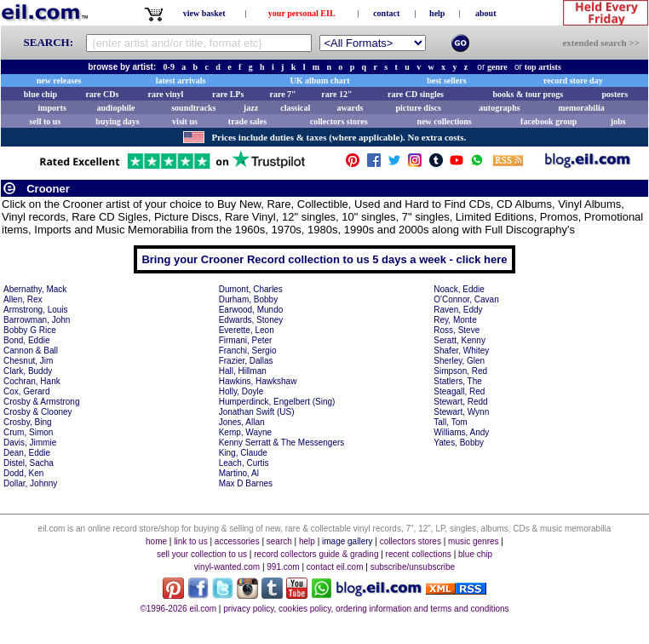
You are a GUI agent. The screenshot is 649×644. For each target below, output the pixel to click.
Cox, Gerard (26, 391)
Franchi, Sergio (248, 351)
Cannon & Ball (31, 351)
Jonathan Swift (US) (257, 412)
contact (386, 13)
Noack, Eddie (459, 289)
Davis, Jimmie (30, 443)
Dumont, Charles (251, 289)
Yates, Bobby (459, 443)
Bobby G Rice (30, 330)
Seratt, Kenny (459, 340)
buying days (117, 121)
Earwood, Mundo (251, 310)
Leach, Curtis (244, 463)
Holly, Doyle (241, 391)
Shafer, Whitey (461, 351)
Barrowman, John (37, 320)
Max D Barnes (246, 483)
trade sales (247, 121)
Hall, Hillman (243, 371)
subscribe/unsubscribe (413, 567)
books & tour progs (528, 94)
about (485, 13)
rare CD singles (416, 94)
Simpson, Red (460, 371)
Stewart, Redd (460, 402)
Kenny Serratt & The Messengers (282, 443)
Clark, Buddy (28, 371)
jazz (251, 108)
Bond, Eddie (27, 340)
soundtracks (193, 108)
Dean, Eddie (27, 453)
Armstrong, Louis (36, 310)
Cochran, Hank (32, 381)
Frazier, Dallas (246, 361)
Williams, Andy (461, 432)
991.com (283, 567)
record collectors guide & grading (316, 554)
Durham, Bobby (248, 299)
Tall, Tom (450, 422)
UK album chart (320, 80)
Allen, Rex (23, 299)
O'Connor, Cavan (466, 299)
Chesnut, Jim (28, 361)
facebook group (548, 121)
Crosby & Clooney (38, 412)
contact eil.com (335, 567)
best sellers (446, 80)
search (279, 541)
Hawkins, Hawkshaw (258, 381)
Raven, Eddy (458, 310)
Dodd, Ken (23, 473)
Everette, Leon (247, 330)
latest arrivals (181, 80)
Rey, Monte (455, 320)
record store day (573, 80)
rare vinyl (166, 94)
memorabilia (581, 108)
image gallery (347, 541)
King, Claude (243, 453)
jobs (618, 121)
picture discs (418, 108)
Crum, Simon (28, 432)
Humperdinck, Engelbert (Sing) (277, 402)
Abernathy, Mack (35, 289)
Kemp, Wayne (245, 432)
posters (615, 94)
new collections (445, 121)
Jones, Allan (242, 422)
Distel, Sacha (29, 463)
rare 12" (336, 94)
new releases (59, 80)
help (437, 13)
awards (350, 108)
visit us (185, 121)
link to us (190, 541)
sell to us (46, 121)
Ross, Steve (457, 330)
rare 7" (282, 94)
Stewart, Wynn (461, 412)
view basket (204, 13)
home (156, 541)
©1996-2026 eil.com (178, 609)
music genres (473, 541)
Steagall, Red (459, 391)
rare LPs (228, 94)
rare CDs (102, 94)
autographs (499, 108)
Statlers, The (458, 381)
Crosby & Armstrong (41, 402)
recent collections (419, 554)
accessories (237, 541)
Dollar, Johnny (30, 483)
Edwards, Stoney (251, 320)
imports (52, 108)
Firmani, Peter (246, 340)
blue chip (40, 94)
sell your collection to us (202, 554)
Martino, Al (239, 473)
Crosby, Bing (28, 422)
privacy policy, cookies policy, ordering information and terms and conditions (366, 609)
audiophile (116, 108)
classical (295, 108)
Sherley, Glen (459, 361)
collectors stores (339, 121)
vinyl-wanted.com (227, 567)
